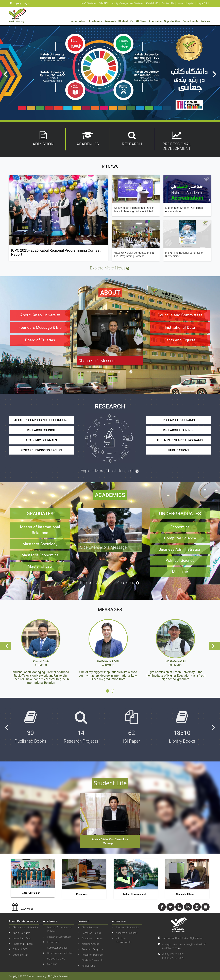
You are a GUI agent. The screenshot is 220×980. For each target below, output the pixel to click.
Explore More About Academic (110, 582)
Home (73, 21)
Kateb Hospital (186, 3)
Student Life (126, 21)
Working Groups (90, 943)
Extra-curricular (31, 892)
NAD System (89, 3)
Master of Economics (59, 936)
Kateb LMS (152, 3)
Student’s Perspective (128, 927)
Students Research (92, 959)
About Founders (21, 932)
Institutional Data (22, 938)
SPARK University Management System (121, 3)
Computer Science (57, 947)
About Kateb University (25, 927)
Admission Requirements (124, 940)
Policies (205, 21)
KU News (141, 21)
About (83, 21)
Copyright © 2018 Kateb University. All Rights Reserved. (39, 976)
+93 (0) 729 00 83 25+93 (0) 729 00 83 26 (173, 955)
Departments (190, 21)
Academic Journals (92, 938)
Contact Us (168, 3)
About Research (90, 927)
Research (110, 21)
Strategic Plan (20, 954)
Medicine (52, 963)
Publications (88, 965)
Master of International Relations (60, 929)
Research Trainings (92, 954)
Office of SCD (20, 949)
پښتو (18, 3)
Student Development (134, 893)
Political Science (56, 958)
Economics (53, 942)
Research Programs (92, 949)
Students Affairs (185, 893)
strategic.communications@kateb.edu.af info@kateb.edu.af (184, 945)
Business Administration (60, 952)
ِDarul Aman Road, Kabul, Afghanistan (182, 937)
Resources (82, 893)
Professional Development (176, 141)
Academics (95, 21)
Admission (155, 21)
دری (26, 3)
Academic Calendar (127, 932)
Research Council (91, 932)
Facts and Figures (23, 943)
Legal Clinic (204, 3)
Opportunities (172, 21)
